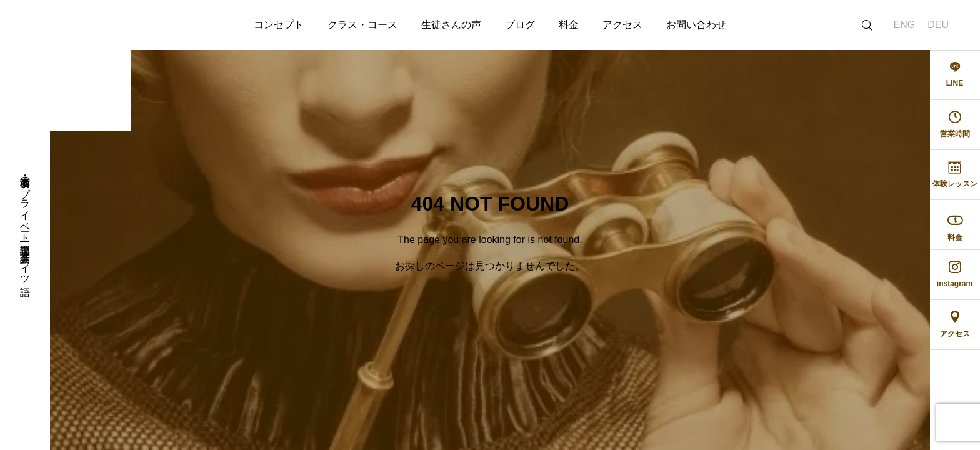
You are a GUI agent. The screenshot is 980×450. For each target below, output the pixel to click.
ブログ (520, 25)
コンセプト (279, 25)
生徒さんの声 (451, 25)
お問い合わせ (696, 25)
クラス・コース (362, 25)
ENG (905, 25)
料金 (569, 25)
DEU (938, 25)
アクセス (622, 25)
